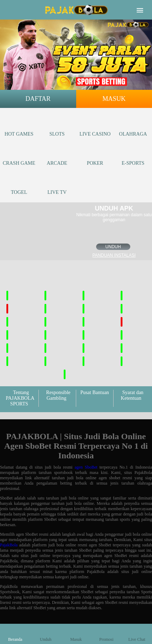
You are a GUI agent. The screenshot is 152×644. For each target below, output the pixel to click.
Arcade (57, 156)
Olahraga (133, 127)
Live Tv (57, 185)
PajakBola (9, 545)
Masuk (114, 99)
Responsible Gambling (58, 395)
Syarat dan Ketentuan (132, 395)
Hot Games (19, 127)
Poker (95, 156)
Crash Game (19, 156)
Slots (57, 127)
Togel (19, 185)
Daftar (38, 99)
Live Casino (95, 127)
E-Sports (133, 156)
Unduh (113, 247)
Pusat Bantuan (95, 392)
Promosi (106, 634)
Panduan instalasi (114, 255)
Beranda (15, 634)
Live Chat (137, 634)
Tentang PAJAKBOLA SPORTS (20, 398)
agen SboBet (86, 467)
